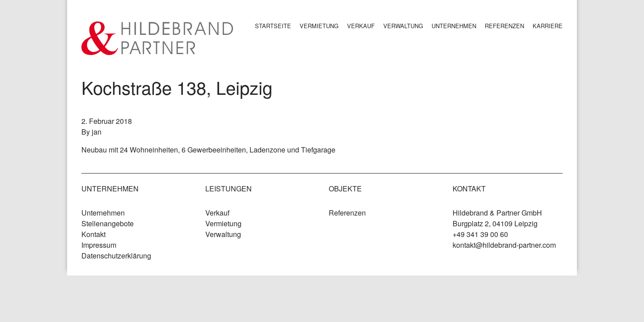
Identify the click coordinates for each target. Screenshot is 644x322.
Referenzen (504, 26)
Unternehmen (454, 26)
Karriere (548, 26)
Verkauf (361, 26)
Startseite (273, 26)
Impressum (99, 245)
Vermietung (319, 26)
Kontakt (93, 234)
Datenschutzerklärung (116, 256)
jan (97, 132)
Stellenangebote (108, 223)
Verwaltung (403, 26)
